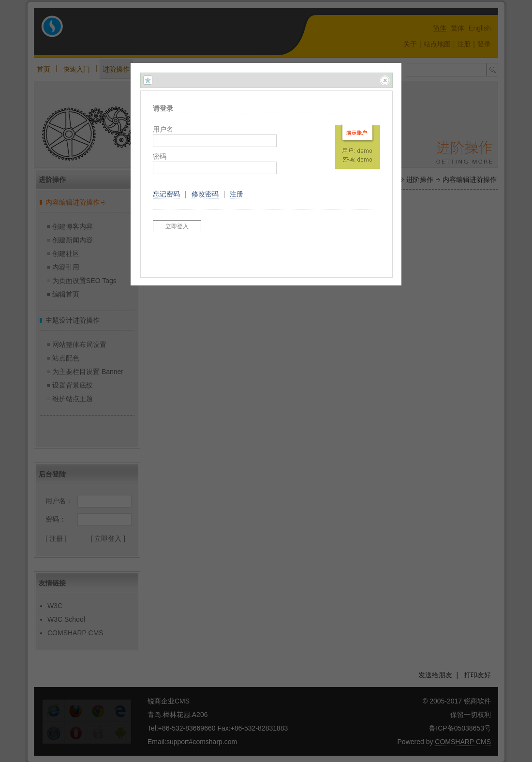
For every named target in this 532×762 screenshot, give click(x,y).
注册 (236, 194)
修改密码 (205, 194)
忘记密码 (166, 194)
